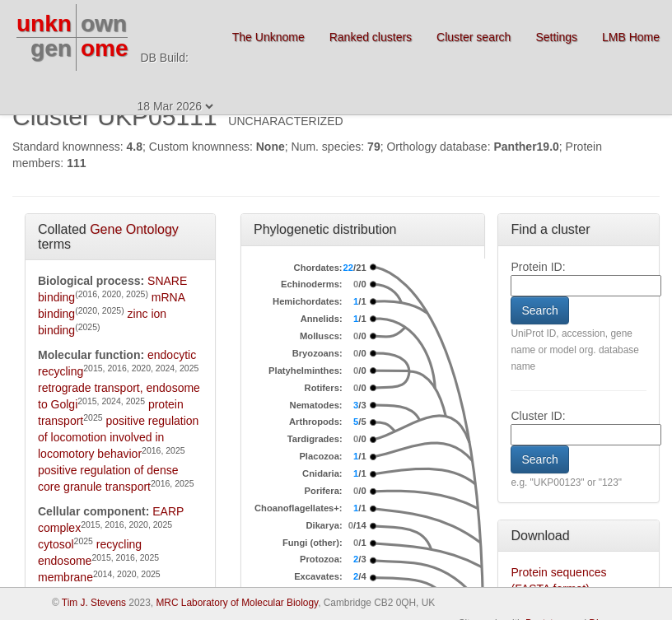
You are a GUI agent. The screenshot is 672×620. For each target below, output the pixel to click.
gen (51, 48)
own (104, 23)
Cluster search (474, 37)
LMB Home (631, 37)
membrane (65, 577)
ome (105, 48)
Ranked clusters (371, 37)
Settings (556, 37)
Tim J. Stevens (94, 603)
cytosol (56, 544)
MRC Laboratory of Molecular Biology (237, 603)
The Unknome (268, 37)
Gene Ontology (134, 229)
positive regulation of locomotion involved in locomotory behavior (118, 437)
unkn (44, 23)
